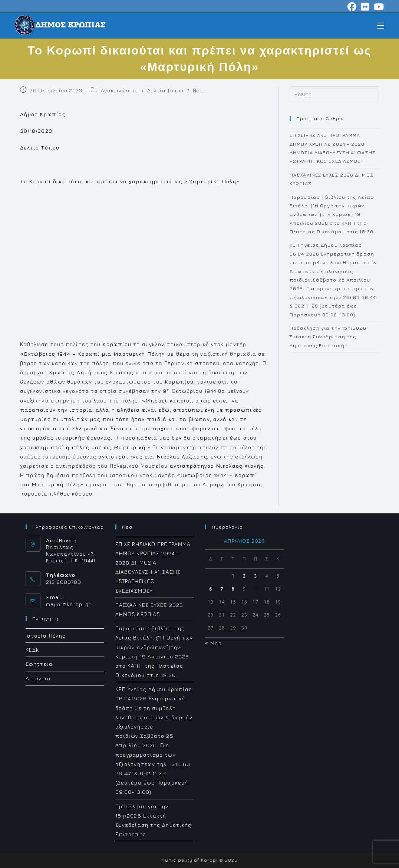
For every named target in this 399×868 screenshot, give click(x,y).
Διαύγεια (38, 678)
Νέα (198, 90)
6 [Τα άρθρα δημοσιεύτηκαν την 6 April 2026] (211, 589)
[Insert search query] (334, 94)
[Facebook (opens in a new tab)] (352, 7)
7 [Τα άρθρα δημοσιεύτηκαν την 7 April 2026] (222, 589)
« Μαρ (214, 643)
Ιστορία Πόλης (46, 636)
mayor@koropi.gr (69, 604)
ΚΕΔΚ (32, 650)
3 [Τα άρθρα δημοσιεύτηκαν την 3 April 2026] (255, 576)
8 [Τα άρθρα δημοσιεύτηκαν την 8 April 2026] (233, 589)
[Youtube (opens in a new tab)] (378, 7)
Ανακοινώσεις (119, 90)
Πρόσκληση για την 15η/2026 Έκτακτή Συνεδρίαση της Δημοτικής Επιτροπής (328, 337)
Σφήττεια (39, 664)
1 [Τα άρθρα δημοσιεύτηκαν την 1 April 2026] (233, 576)
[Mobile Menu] (380, 25)
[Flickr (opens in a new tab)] (365, 7)
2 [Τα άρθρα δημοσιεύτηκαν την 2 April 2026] (244, 576)
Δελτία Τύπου (165, 90)
